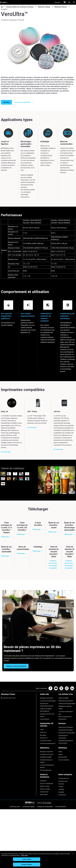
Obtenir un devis (45, 786)
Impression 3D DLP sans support (47, 715)
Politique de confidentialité (45, 806)
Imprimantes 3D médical (65, 730)
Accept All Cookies (27, 864)
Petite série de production (66, 701)
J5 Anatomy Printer (46, 741)
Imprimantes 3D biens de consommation (66, 742)
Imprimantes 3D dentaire (66, 727)
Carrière (61, 787)
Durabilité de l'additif (46, 757)
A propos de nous (64, 778)
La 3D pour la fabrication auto (66, 713)
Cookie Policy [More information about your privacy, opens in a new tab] (24, 855)
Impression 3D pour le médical (46, 761)
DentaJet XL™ (44, 738)
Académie (61, 789)
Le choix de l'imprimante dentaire (47, 766)
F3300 (42, 730)
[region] (38, 859)
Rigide (60, 752)
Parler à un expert (45, 789)
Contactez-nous (63, 781)
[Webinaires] (48, 748)
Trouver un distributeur (47, 784)
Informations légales (29, 806)
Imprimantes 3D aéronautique (63, 737)
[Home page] (1, 7)
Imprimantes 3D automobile (67, 733)
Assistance (43, 781)
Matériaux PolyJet (61, 7)
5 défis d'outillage (63, 698)
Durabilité (61, 792)
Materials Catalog (44, 7)
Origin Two (43, 732)
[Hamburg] (74, 2)
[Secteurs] (67, 724)
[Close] (73, 854)
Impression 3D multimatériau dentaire (47, 705)
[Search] (69, 2)
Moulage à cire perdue (46, 698)
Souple (60, 754)
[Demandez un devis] (65, 2)
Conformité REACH (61, 806)
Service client (44, 795)
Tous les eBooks (45, 719)
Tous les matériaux (64, 760)
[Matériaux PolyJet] (69, 7)
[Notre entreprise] (67, 775)
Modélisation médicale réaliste (65, 707)
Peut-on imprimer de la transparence (65, 718)
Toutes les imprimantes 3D (48, 743)
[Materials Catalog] (52, 7)
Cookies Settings (27, 859)
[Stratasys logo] (4, 2)
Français (58, 2)
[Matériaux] (67, 748)
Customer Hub (44, 792)
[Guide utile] (48, 695)
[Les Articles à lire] (67, 695)
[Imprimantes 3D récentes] (48, 725)
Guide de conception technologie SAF (46, 710)
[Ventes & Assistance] (48, 776)
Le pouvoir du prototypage (48, 701)
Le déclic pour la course (47, 754)
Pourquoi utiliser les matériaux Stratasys (20, 7)
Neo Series (43, 735)
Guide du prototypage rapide (67, 704)
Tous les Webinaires (46, 770)
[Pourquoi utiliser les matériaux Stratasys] (36, 7)
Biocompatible (63, 757)
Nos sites (61, 784)
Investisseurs (62, 795)
